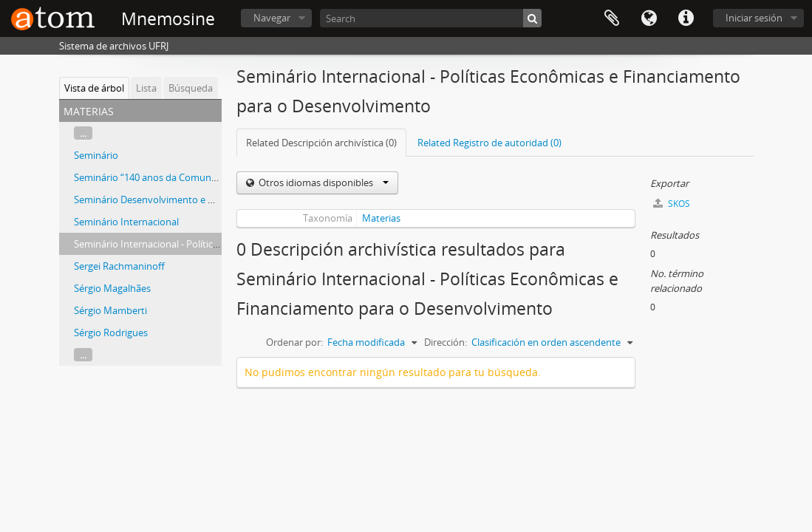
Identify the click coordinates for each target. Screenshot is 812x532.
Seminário (96, 155)
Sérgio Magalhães (112, 288)
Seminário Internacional (126, 222)
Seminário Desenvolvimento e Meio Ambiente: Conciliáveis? (204, 199)
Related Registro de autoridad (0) (489, 143)
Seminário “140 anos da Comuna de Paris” (166, 177)
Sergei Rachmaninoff (119, 266)
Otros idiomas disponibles (323, 183)
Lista (146, 88)
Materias (381, 218)
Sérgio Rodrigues (111, 332)
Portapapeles (612, 18)
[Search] (431, 18)
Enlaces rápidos (686, 18)
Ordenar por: (294, 342)
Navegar (272, 18)
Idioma (649, 18)
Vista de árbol (94, 88)
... (83, 133)
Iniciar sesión (754, 18)
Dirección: (446, 342)
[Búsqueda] (532, 18)
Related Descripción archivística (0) (321, 143)
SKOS (672, 204)
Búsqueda (191, 88)
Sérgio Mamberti (110, 310)
